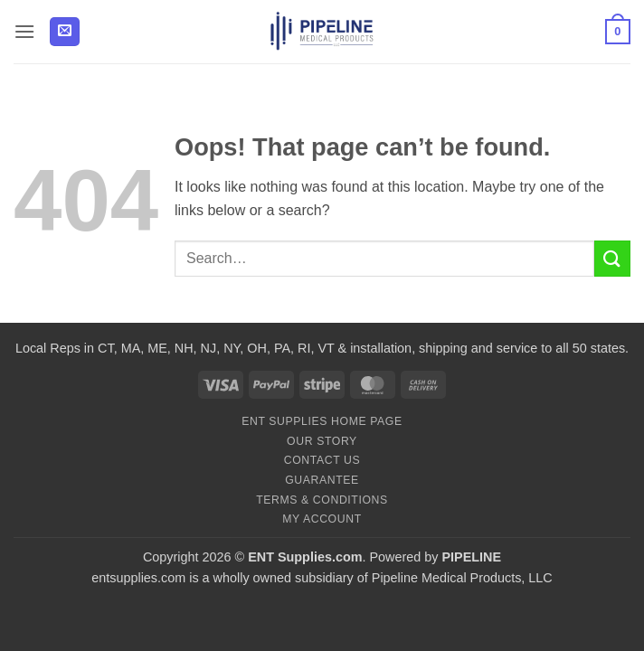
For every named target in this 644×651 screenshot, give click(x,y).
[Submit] (612, 258)
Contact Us (322, 460)
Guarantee (322, 480)
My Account (322, 519)
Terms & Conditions (322, 500)
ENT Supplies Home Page (322, 421)
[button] (24, 31)
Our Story (322, 441)
